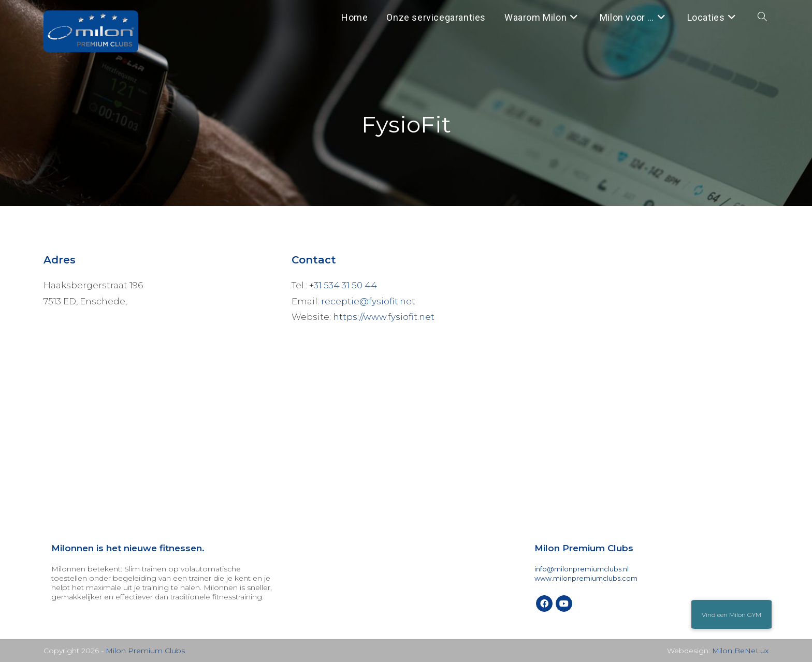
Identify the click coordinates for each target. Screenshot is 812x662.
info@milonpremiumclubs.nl (582, 569)
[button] (731, 614)
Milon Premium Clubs (145, 651)
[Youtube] (564, 604)
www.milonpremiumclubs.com (586, 578)
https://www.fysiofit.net (384, 317)
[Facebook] (544, 604)
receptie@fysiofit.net (368, 301)
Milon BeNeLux (740, 651)
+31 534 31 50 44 (343, 285)
